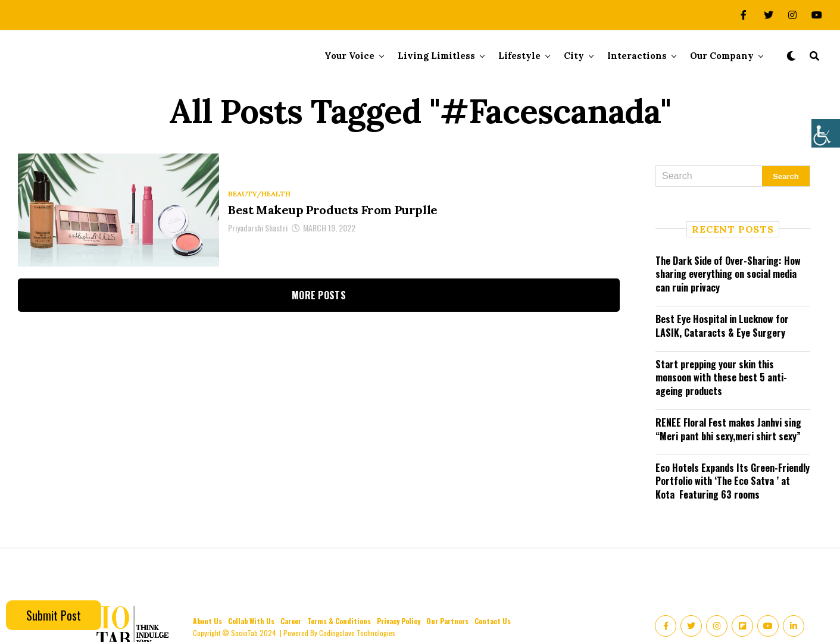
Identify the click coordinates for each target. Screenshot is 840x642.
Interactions (637, 56)
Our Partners (447, 621)
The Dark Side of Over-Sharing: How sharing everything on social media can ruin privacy (728, 274)
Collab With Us (251, 621)
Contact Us (493, 621)
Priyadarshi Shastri (258, 228)
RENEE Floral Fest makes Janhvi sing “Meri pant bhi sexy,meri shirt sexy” (728, 429)
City (574, 56)
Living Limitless (436, 56)
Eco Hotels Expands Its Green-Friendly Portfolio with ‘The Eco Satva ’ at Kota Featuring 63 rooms (733, 481)
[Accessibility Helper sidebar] (826, 133)
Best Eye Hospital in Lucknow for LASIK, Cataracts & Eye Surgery (722, 325)
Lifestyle (519, 56)
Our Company (722, 56)
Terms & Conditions (339, 621)
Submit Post (54, 615)
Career (291, 621)
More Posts (319, 295)
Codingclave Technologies (357, 633)
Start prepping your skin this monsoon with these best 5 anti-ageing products (721, 378)
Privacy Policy (399, 621)
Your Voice (349, 56)
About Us (207, 621)
